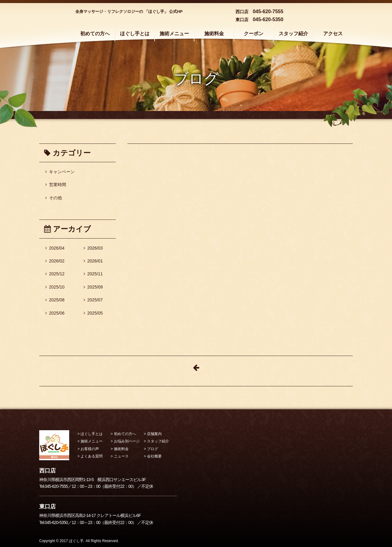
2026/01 (93, 261)
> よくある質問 (90, 456)
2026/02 (55, 261)
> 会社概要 (153, 456)
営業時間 (56, 185)
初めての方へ (95, 34)
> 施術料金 (119, 449)
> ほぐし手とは (90, 434)
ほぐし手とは (135, 34)
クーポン (254, 34)
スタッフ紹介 (293, 34)
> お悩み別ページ (125, 441)
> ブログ (151, 449)
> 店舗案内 (153, 434)
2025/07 (93, 300)
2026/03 (93, 248)
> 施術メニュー (90, 441)
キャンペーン (60, 172)
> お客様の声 (88, 449)
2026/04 (55, 248)
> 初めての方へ (123, 434)
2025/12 (55, 274)
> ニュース (119, 456)
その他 (54, 198)
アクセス (333, 34)
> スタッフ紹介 (156, 441)
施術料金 (214, 34)
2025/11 (93, 274)
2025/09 (93, 287)
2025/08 (55, 300)
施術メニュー (174, 34)
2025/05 (93, 313)
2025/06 (55, 313)
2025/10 (55, 287)
